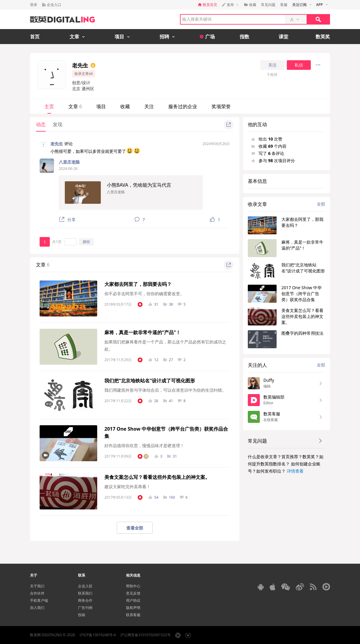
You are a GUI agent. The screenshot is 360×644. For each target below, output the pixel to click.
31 (153, 304)
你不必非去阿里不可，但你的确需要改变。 (144, 294)
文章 (75, 106)
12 (153, 360)
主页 (49, 106)
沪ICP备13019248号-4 (98, 635)
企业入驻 (85, 586)
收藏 (125, 106)
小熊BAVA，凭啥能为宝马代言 (139, 185)
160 (169, 497)
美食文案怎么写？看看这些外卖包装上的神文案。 (157, 477)
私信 (299, 65)
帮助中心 (133, 586)
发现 (58, 124)
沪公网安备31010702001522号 (145, 635)
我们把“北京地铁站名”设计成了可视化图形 (150, 381)
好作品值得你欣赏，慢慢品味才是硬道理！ (144, 445)
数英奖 (323, 37)
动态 (41, 124)
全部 (321, 204)
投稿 (82, 615)
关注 (272, 65)
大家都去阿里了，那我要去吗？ (138, 284)
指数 (244, 37)
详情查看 (295, 471)
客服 (284, 5)
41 (168, 401)
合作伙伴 (37, 593)
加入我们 (37, 608)
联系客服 (133, 615)
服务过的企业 (183, 106)
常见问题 (268, 5)
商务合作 (85, 600)
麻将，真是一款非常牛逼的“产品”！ (142, 332)
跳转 (86, 242)
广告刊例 (85, 608)
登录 (34, 5)
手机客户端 (39, 600)
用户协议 (133, 600)
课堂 (283, 37)
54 (153, 497)
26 (153, 401)
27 (168, 360)
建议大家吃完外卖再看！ (127, 487)
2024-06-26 (68, 169)
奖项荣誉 (221, 106)
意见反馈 (133, 593)
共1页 (57, 242)
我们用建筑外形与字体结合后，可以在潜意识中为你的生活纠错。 (165, 390)
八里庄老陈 (69, 162)
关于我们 (37, 586)
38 (168, 304)
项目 (101, 106)
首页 (35, 37)
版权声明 (133, 608)
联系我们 (85, 593)
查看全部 (135, 528)
